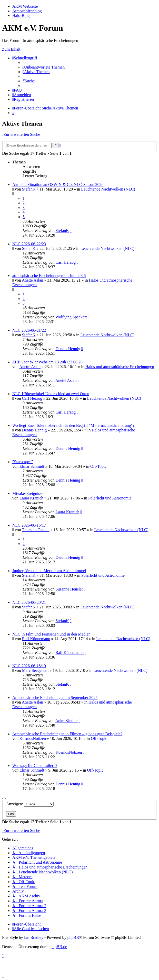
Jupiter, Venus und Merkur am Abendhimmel (49, 571)
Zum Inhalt (11, 49)
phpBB (73, 937)
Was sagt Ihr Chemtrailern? (35, 766)
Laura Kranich (31, 498)
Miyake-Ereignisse (28, 493)
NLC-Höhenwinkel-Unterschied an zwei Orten (51, 394)
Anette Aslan (32, 280)
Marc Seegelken (35, 670)
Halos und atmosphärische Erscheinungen (120, 367)
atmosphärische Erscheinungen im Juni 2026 (49, 276)
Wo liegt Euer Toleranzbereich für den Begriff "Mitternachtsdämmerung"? (73, 425)
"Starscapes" (23, 462)
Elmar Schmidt (32, 466)
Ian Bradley (34, 937)
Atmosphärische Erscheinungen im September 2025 (55, 698)
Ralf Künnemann (36, 639)
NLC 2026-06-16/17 (29, 525)
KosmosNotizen (33, 738)
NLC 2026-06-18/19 (29, 666)
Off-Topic (98, 466)
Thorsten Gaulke (36, 530)
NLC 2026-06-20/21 (29, 602)
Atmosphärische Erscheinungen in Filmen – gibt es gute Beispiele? (67, 734)
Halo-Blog (21, 15)
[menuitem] (44, 67)
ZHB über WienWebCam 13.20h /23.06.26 (47, 362)
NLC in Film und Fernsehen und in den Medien (51, 634)
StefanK (29, 189)
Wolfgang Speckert (71, 317)
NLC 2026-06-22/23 (29, 244)
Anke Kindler (67, 721)
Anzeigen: (30, 804)
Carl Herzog (66, 262)
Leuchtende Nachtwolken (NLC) (108, 189)
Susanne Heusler (69, 589)
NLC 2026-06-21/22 (29, 330)
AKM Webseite (25, 6)
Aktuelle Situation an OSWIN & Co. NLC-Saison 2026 (58, 185)
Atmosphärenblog (27, 11)
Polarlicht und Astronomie (110, 498)
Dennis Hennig (68, 349)
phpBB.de (59, 947)
